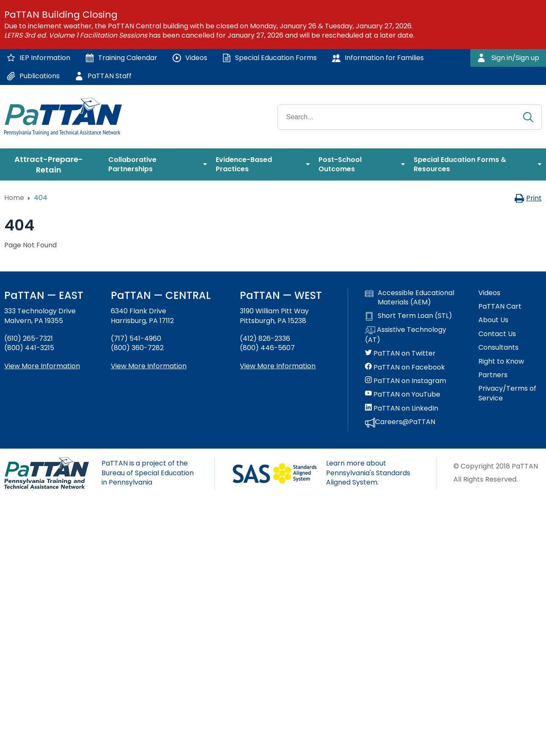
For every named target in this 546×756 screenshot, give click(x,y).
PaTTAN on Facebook (405, 367)
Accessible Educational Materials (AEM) (410, 298)
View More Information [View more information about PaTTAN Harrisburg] (149, 366)
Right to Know (501, 362)
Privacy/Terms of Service (507, 393)
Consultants (498, 348)
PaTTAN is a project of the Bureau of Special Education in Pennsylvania (148, 473)
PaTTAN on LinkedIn (402, 408)
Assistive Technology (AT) (406, 335)
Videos (489, 293)
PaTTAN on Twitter (400, 353)
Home (14, 198)
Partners (493, 375)
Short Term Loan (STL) (409, 316)
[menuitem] (52, 164)
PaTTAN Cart (500, 307)
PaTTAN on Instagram (406, 381)
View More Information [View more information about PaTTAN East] (42, 366)
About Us (493, 320)
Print (528, 198)
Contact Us (497, 334)
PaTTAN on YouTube (403, 394)
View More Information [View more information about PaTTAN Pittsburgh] (278, 366)
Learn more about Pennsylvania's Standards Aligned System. (368, 473)
